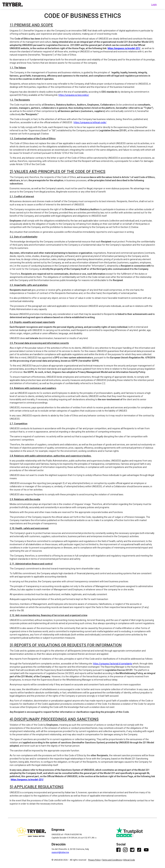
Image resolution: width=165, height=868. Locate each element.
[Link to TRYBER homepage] (13, 5)
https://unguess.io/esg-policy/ (74, 95)
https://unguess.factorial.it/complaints (113, 664)
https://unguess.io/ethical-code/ (90, 122)
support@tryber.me (60, 852)
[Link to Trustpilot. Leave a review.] (132, 832)
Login (154, 5)
